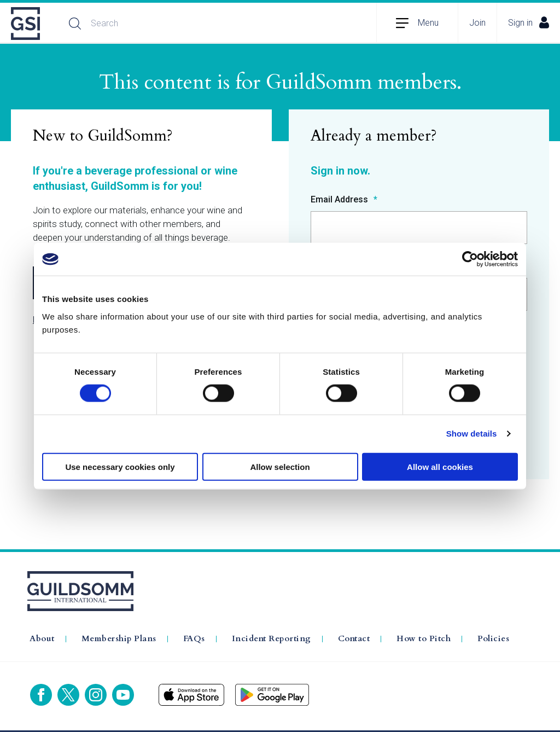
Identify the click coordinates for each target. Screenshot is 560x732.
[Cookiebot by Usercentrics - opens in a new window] (470, 259)
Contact (354, 639)
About (42, 639)
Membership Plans (119, 639)
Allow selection (280, 466)
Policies (493, 639)
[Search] (178, 24)
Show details (472, 434)
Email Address (340, 200)
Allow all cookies (440, 466)
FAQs (194, 639)
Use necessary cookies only (120, 466)
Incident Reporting (272, 639)
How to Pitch (424, 639)
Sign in (529, 22)
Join (477, 23)
